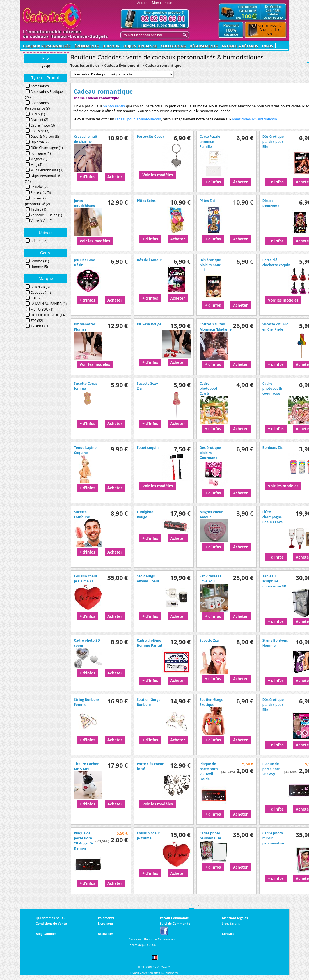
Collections (173, 46)
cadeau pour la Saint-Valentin (138, 119)
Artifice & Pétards (240, 46)
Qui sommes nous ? (51, 918)
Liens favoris (231, 923)
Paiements (106, 918)
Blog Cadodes (46, 934)
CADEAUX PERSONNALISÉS (47, 46)
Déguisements (203, 46)
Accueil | (144, 3)
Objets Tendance (140, 46)
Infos (267, 46)
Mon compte (162, 3)
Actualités (106, 934)
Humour (111, 46)
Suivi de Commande (175, 923)
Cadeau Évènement (122, 65)
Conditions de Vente (51, 923)
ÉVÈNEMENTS (86, 46)
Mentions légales (235, 918)
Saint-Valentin (114, 106)
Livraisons (106, 923)
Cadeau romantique (163, 65)
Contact (228, 934)
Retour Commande (174, 918)
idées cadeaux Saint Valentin (255, 119)
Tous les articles (85, 65)
